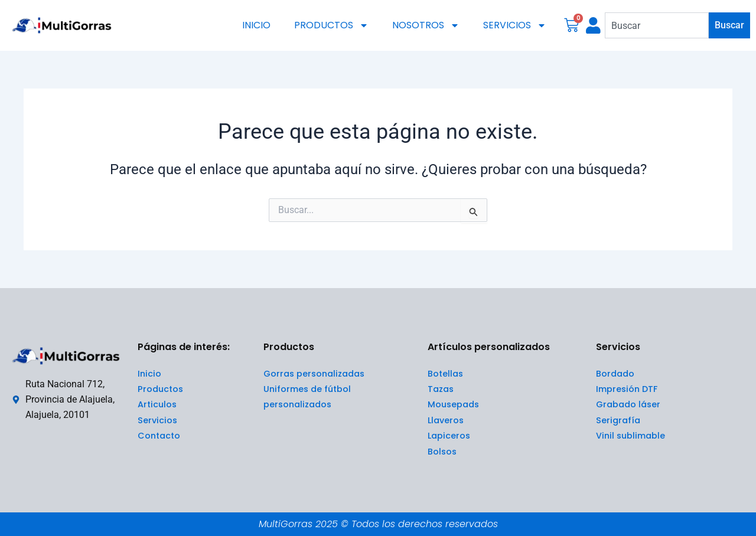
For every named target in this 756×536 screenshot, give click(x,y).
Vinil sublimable (630, 436)
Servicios (157, 420)
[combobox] (657, 25)
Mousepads (453, 404)
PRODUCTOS (331, 25)
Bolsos (442, 452)
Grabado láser (628, 404)
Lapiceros (449, 436)
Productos (161, 389)
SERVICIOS (515, 25)
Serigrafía (618, 420)
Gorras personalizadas (314, 374)
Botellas (446, 374)
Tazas (441, 389)
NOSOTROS (426, 25)
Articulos (157, 404)
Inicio (149, 374)
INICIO (256, 25)
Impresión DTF (627, 389)
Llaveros (446, 420)
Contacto (159, 436)
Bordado (615, 374)
